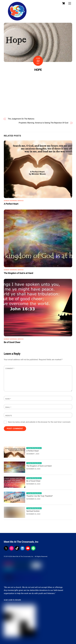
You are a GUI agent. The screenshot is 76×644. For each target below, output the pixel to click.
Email (8, 407)
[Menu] (70, 3)
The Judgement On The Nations (21, 119)
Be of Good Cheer (12, 342)
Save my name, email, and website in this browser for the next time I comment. (39, 422)
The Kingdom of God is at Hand (18, 273)
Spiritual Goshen (33, 511)
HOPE (38, 70)
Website (9, 416)
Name (8, 399)
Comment (10, 369)
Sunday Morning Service (14, 201)
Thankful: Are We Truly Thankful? (39, 496)
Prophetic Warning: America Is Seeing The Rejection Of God (43, 123)
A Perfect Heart (11, 204)
